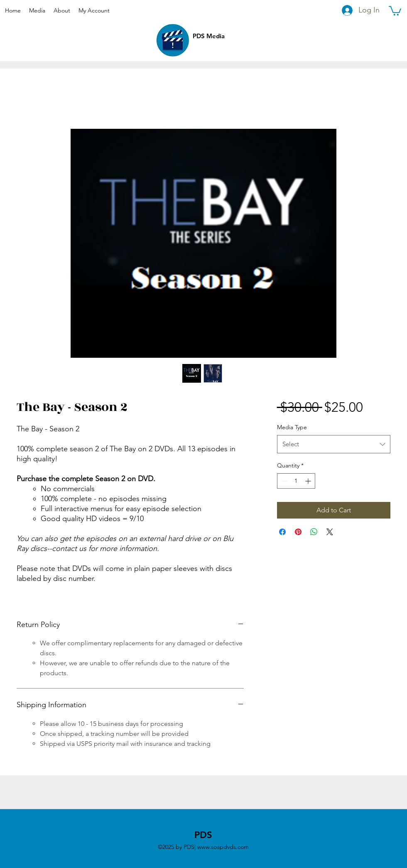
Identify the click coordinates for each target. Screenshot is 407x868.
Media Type (292, 427)
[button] (395, 10)
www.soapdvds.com (223, 847)
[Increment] (309, 481)
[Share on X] (330, 532)
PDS (203, 835)
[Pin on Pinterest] (298, 532)
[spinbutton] (296, 481)
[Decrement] (283, 481)
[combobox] (334, 444)
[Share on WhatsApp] (314, 532)
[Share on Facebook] (282, 532)
